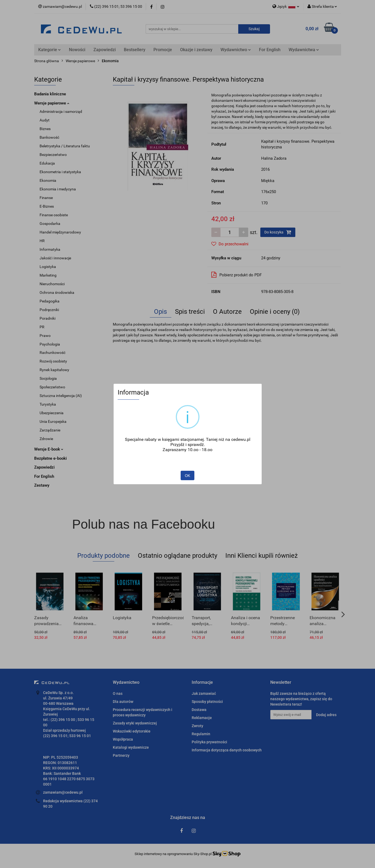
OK (187, 476)
